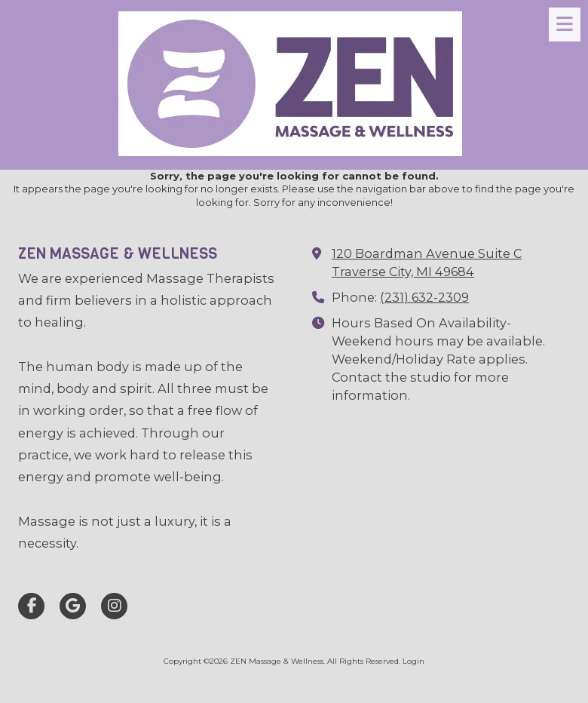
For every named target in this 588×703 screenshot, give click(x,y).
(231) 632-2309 (424, 297)
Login (413, 661)
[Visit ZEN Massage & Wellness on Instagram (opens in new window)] (114, 606)
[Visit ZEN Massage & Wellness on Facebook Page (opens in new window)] (31, 606)
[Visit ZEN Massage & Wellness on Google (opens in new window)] (73, 606)
